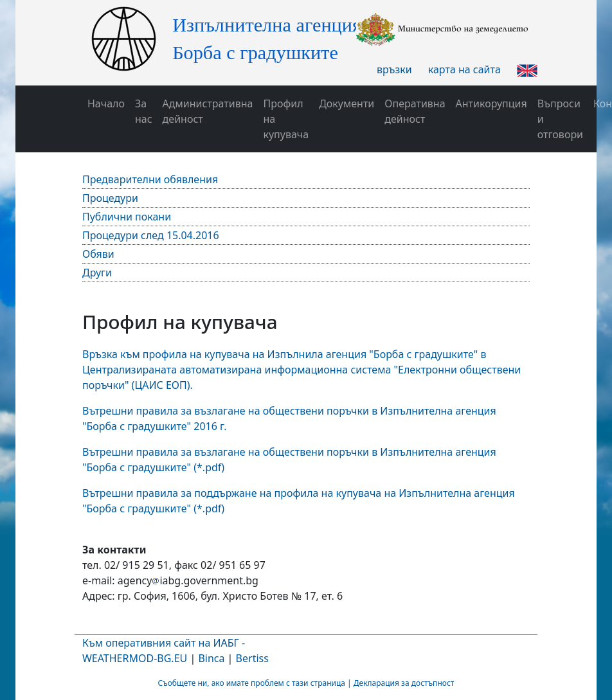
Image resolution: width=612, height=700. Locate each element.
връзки (394, 69)
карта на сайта (464, 69)
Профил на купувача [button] (286, 119)
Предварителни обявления (150, 179)
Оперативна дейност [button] (415, 111)
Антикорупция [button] (491, 103)
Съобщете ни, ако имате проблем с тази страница (252, 683)
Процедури (110, 198)
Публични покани (127, 217)
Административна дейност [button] (208, 111)
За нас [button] (144, 111)
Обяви (98, 254)
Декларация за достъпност (404, 683)
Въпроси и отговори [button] (560, 119)
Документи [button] (346, 103)
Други (97, 273)
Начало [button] (106, 103)
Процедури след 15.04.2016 (151, 235)
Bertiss (252, 658)
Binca (211, 658)
